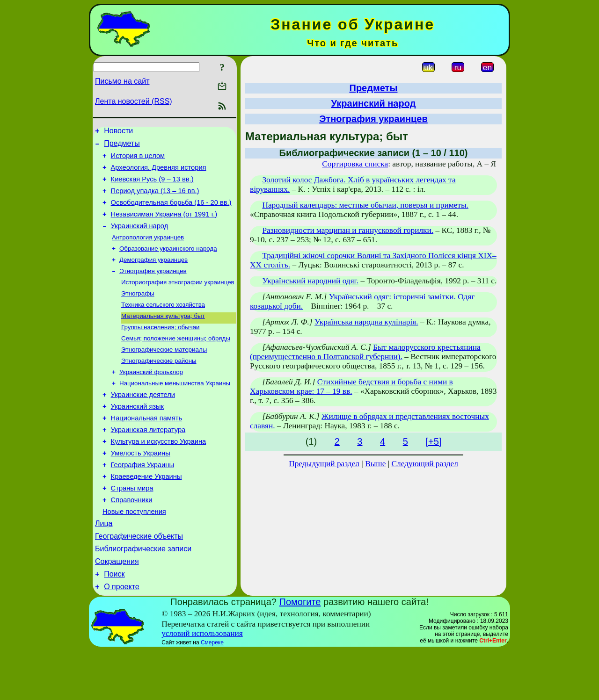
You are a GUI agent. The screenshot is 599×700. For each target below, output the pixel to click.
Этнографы (138, 312)
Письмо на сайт (122, 81)
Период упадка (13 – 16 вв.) (155, 199)
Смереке (212, 692)
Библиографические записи (143, 594)
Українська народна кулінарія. (366, 322)
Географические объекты (139, 580)
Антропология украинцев (148, 251)
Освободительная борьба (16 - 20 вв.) (171, 212)
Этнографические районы (159, 385)
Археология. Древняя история (159, 173)
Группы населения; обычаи (161, 348)
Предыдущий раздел (324, 464)
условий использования (202, 683)
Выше (375, 464)
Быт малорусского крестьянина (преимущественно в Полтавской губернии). (365, 352)
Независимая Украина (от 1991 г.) (164, 225)
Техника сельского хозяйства (163, 324)
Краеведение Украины (146, 513)
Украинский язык (137, 435)
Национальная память (147, 448)
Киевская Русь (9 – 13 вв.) (152, 186)
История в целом (138, 160)
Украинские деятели (143, 422)
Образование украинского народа (168, 263)
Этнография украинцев (153, 287)
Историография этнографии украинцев (178, 299)
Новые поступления (134, 553)
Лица (104, 566)
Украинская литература (148, 461)
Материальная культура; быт (163, 336)
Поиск (114, 622)
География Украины (142, 500)
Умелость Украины (141, 487)
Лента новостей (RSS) (134, 101)
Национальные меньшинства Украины (175, 409)
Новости (118, 132)
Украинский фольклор (151, 397)
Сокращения (117, 608)
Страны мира (132, 527)
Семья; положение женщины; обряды (176, 360)
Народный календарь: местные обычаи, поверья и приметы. (365, 205)
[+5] (433, 441)
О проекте (121, 636)
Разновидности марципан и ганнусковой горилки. (348, 230)
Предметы (122, 146)
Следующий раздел (425, 464)
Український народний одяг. (310, 281)
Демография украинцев (153, 275)
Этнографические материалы (164, 372)
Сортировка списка (355, 164)
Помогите (300, 651)
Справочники (132, 540)
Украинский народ (140, 238)
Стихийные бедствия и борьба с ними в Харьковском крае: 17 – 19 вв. (351, 386)
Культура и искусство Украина (159, 474)
